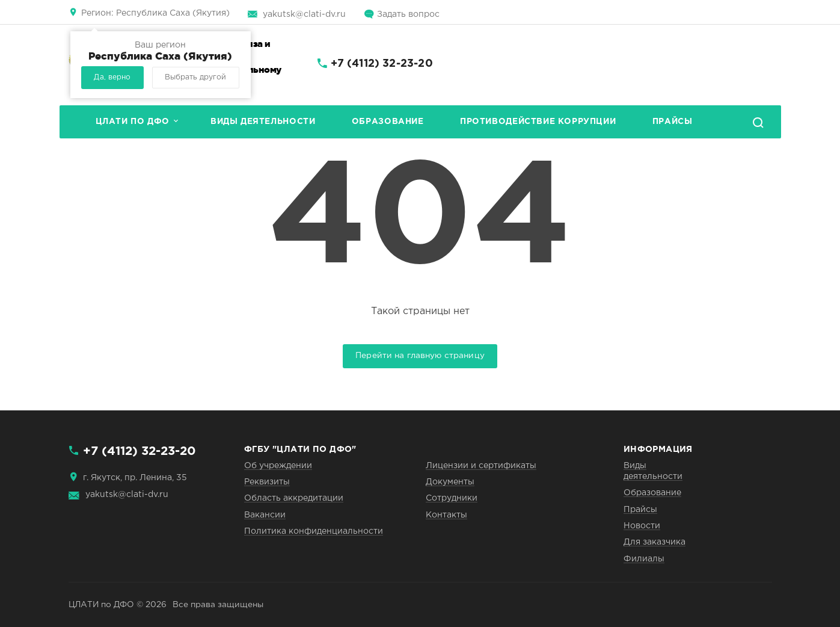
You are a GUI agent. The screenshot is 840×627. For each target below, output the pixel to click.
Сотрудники (452, 498)
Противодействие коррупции (538, 122)
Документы (450, 482)
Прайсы (673, 122)
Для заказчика (655, 542)
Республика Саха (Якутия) (155, 13)
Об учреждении (278, 466)
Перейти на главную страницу (420, 356)
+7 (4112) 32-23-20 (382, 64)
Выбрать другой (195, 77)
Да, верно (112, 77)
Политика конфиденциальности (314, 531)
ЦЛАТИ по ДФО (133, 122)
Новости (642, 526)
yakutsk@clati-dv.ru (304, 14)
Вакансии (265, 515)
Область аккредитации (294, 498)
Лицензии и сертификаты (481, 466)
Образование (388, 122)
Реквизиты (267, 482)
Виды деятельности (263, 122)
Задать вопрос (408, 14)
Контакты (446, 515)
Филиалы (644, 559)
